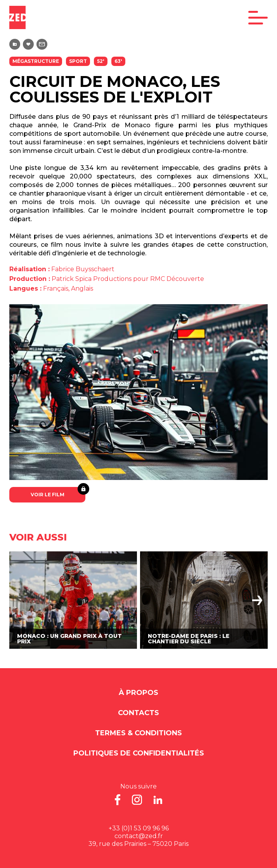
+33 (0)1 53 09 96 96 (139, 828)
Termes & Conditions (138, 733)
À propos (138, 693)
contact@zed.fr (139, 836)
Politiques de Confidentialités (139, 753)
